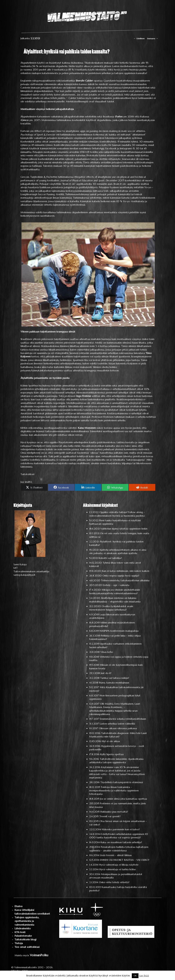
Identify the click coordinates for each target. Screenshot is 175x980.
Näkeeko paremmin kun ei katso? (121, 829)
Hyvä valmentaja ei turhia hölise (118, 869)
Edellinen (139, 38)
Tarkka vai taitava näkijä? (115, 678)
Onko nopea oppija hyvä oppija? (121, 576)
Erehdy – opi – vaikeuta (116, 585)
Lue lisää (144, 975)
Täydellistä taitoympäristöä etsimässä (122, 782)
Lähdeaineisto (23, 928)
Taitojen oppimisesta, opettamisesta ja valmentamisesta (27, 921)
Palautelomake (23, 936)
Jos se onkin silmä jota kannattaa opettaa (123, 799)
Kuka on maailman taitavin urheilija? (121, 842)
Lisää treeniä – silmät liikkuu (116, 855)
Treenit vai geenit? (110, 816)
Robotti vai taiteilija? (110, 558)
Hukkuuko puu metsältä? (114, 812)
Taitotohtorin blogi (25, 939)
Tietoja (19, 943)
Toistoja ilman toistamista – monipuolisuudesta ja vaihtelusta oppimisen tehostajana (114, 791)
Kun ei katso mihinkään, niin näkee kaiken (125, 571)
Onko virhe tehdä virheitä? (114, 882)
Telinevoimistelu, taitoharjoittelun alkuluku (125, 580)
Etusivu (18, 906)
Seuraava (153, 38)
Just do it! (106, 673)
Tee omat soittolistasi (27, 947)
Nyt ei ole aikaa (111, 741)
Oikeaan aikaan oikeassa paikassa (118, 728)
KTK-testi (20, 932)
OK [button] (135, 976)
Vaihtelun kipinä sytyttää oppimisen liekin (124, 529)
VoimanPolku (39, 955)
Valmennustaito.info (26, 967)
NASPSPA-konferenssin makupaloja (119, 631)
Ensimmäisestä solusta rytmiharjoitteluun (123, 719)
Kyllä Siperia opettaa (112, 754)
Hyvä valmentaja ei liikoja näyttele (119, 865)
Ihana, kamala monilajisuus (114, 683)
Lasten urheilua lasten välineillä (117, 724)
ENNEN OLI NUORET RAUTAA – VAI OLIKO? (125, 860)
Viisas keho (107, 652)
